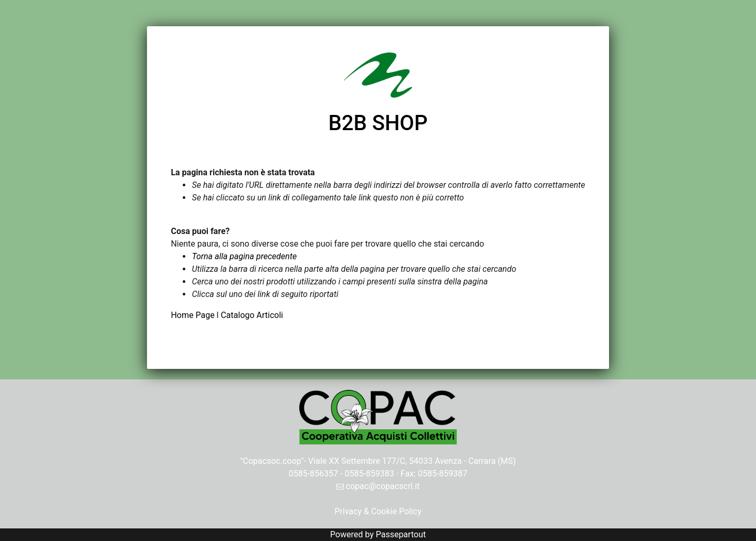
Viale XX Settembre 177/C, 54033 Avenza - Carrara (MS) (412, 461)
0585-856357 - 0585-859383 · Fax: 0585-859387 (378, 474)
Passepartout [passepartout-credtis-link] (401, 534)
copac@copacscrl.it (378, 486)
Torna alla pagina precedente (244, 256)
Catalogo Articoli (252, 315)
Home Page (193, 315)
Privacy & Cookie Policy (378, 511)
